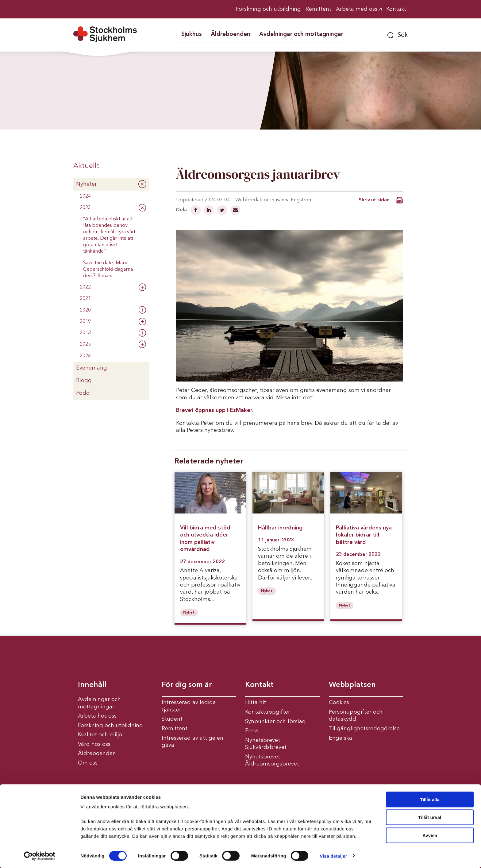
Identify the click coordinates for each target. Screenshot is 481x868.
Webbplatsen (352, 685)
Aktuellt (86, 166)
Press (252, 731)
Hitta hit (256, 703)
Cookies (339, 703)
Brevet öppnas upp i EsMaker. (215, 410)
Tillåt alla (430, 799)
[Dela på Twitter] (223, 211)
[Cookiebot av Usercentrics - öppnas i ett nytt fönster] (40, 856)
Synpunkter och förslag (275, 722)
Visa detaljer (333, 856)
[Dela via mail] (235, 211)
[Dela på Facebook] (196, 211)
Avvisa (430, 835)
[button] (398, 34)
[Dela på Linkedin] (209, 211)
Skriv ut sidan (381, 200)
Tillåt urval (430, 818)
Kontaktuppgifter (268, 712)
